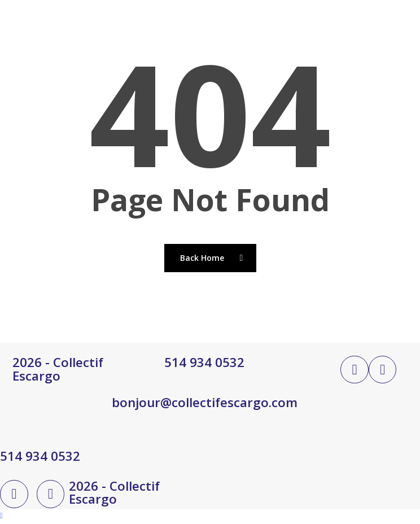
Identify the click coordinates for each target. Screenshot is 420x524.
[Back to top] (210, 517)
